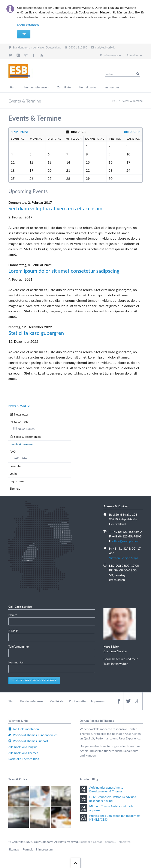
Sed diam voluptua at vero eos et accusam (55, 208)
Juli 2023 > (132, 132)
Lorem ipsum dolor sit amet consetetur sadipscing (64, 271)
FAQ (13, 452)
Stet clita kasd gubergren (36, 333)
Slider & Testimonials (27, 437)
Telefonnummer (19, 646)
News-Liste (21, 422)
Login (13, 474)
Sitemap (15, 488)
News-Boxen (26, 429)
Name (15, 615)
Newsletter (21, 414)
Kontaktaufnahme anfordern (34, 680)
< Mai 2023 (19, 132)
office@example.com (126, 541)
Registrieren (17, 481)
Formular (16, 466)
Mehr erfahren (28, 25)
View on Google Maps (123, 558)
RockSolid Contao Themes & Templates (105, 842)
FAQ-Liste (20, 458)
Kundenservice (109, 55)
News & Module (19, 406)
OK (24, 34)
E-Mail (15, 630)
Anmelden (133, 55)
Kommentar (16, 662)
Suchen (138, 74)
